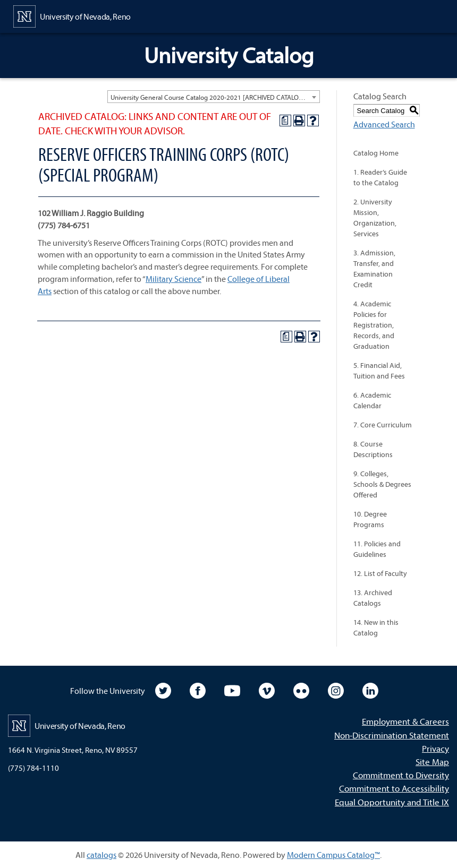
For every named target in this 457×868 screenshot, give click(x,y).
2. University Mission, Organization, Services (375, 218)
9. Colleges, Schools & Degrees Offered (382, 484)
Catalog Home (376, 153)
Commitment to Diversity (401, 775)
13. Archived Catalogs (373, 598)
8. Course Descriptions (373, 449)
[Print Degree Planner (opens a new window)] (285, 121)
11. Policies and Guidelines (377, 549)
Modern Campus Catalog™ (333, 855)
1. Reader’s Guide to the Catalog (380, 177)
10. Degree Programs (370, 519)
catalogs (101, 855)
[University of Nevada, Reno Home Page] (72, 15)
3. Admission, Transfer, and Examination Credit (374, 269)
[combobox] (214, 97)
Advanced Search (384, 124)
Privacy (435, 748)
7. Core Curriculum (383, 425)
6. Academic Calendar (372, 400)
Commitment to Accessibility (394, 788)
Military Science (174, 279)
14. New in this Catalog (376, 628)
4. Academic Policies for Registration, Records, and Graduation (374, 325)
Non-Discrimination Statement (392, 735)
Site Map (432, 762)
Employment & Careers (405, 721)
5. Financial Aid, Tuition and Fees (379, 371)
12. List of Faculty (380, 573)
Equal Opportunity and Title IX (392, 802)
